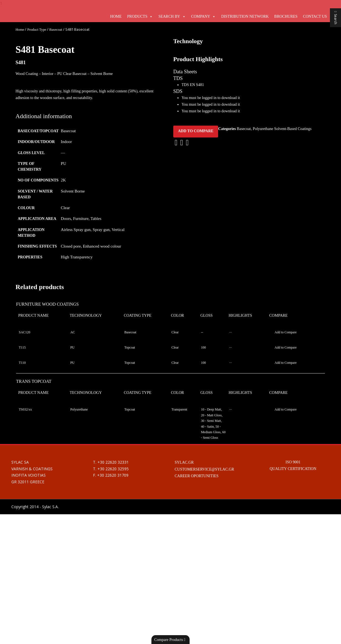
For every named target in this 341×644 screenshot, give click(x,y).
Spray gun (101, 230)
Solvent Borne (73, 191)
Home (116, 16)
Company (201, 16)
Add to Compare (196, 382)
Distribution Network (245, 16)
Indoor (66, 142)
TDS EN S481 (193, 335)
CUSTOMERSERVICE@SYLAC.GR (204, 599)
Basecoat (56, 30)
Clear (65, 208)
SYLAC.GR (184, 592)
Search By (169, 16)
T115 (22, 477)
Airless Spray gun (76, 230)
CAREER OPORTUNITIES (197, 606)
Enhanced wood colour (102, 246)
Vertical (118, 230)
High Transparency (77, 257)
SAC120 (24, 462)
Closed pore (71, 246)
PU (64, 163)
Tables (96, 219)
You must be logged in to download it (211, 349)
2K (63, 180)
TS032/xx (25, 539)
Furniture (81, 219)
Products (137, 16)
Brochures (286, 16)
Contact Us (315, 16)
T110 (22, 492)
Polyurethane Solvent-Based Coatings (282, 379)
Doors (66, 219)
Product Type (37, 30)
